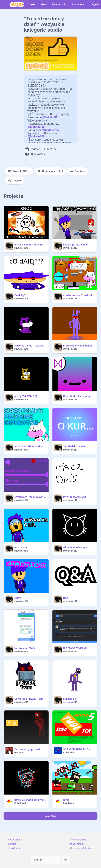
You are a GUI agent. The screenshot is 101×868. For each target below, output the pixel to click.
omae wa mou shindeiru (28, 245)
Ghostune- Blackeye (75, 547)
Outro (18, 598)
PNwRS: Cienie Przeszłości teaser (30, 346)
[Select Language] (50, 860)
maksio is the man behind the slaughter (79, 346)
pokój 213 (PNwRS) (26, 396)
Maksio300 (20, 753)
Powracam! (21, 547)
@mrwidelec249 (50, 130)
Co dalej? (20, 295)
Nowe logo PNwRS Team (29, 699)
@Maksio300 (50, 117)
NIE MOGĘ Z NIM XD (75, 648)
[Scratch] (17, 4)
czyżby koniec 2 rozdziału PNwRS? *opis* (79, 295)
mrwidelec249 (21, 248)
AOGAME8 (68, 753)
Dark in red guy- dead (27, 749)
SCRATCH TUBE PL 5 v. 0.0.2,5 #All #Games (79, 749)
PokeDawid (20, 803)
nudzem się (70, 699)
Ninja (66, 800)
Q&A (66, 598)
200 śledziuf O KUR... (75, 446)
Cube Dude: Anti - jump (77, 396)
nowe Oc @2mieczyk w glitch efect (30, 800)
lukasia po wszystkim (76, 245)
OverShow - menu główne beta (30, 497)
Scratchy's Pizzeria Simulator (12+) (30, 446)
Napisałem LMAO (25, 648)
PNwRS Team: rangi (75, 497)
